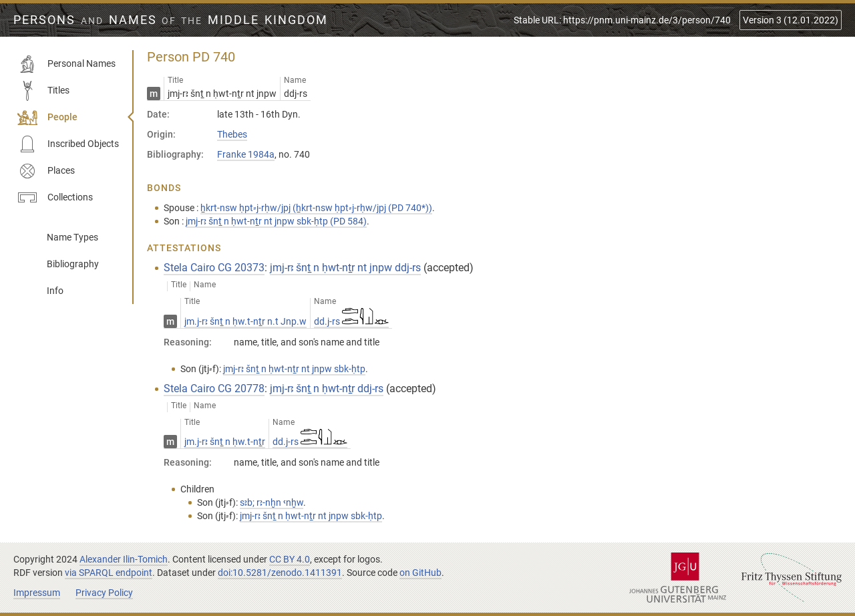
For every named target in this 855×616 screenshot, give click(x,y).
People (47, 118)
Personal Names (66, 64)
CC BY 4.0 (290, 559)
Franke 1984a (246, 154)
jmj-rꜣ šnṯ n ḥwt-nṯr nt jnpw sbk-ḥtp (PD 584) (276, 221)
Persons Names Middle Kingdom (171, 20)
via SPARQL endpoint (109, 573)
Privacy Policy (104, 593)
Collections (55, 198)
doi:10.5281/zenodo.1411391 (280, 573)
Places (46, 171)
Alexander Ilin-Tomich (124, 559)
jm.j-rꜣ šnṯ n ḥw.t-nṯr (225, 442)
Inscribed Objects (68, 144)
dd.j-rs (351, 321)
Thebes (232, 134)
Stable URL (622, 20)
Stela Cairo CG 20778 (214, 389)
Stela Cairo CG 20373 (214, 268)
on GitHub (420, 573)
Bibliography (73, 264)
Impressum (37, 593)
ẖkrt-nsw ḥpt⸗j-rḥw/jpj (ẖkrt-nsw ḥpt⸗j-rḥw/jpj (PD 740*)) (316, 208)
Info (55, 291)
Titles (43, 91)
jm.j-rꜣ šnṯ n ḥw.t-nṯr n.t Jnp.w (245, 321)
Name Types (72, 237)
